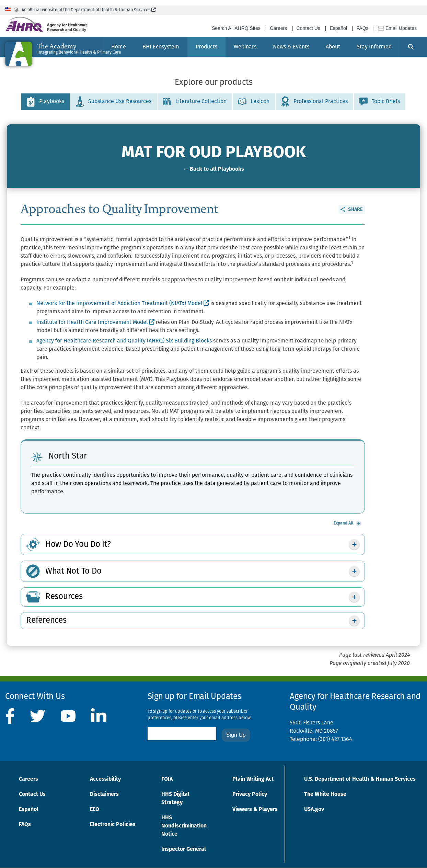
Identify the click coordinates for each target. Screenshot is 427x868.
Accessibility (105, 779)
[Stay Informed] (374, 47)
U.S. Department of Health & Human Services (360, 779)
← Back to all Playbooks (213, 169)
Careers (278, 28)
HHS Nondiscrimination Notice (184, 826)
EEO (95, 810)
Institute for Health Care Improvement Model (95, 323)
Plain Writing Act (253, 779)
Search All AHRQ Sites (236, 28)
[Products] (206, 47)
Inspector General (184, 849)
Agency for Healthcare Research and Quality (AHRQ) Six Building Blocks (124, 341)
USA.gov (314, 810)
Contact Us (308, 28)
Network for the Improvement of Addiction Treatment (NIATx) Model (123, 304)
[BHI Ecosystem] (161, 47)
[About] (333, 47)
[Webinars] (245, 47)
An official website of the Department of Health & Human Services (89, 10)
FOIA (167, 779)
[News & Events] (291, 47)
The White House (325, 794)
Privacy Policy (250, 794)
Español (338, 28)
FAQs (363, 28)
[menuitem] (161, 47)
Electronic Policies (113, 825)
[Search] (411, 47)
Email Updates (397, 28)
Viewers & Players (255, 810)
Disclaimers (104, 794)
